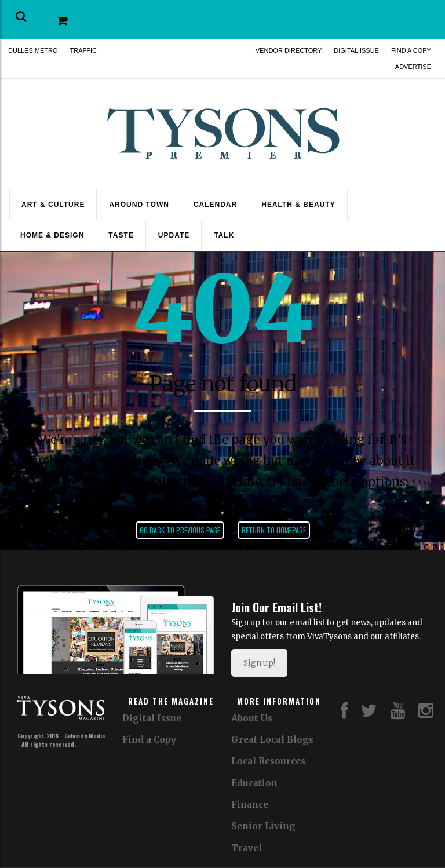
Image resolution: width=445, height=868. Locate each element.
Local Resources (268, 761)
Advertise (413, 67)
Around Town (139, 205)
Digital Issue (356, 50)
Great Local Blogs (272, 740)
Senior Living (263, 826)
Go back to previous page (180, 530)
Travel (247, 848)
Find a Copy (411, 50)
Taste (121, 235)
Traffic (83, 50)
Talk (224, 235)
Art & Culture (53, 205)
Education (254, 783)
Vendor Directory (289, 50)
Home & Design (52, 235)
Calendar (215, 205)
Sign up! (259, 663)
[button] (21, 17)
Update (174, 235)
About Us (252, 718)
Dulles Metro (33, 50)
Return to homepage (274, 530)
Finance (250, 805)
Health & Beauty (298, 205)
